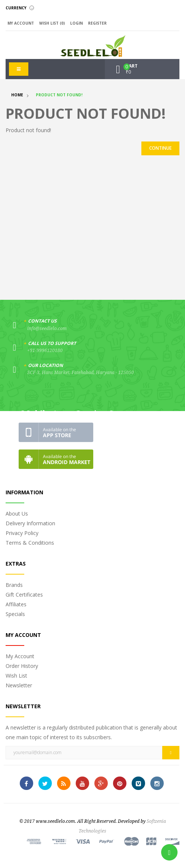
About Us (17, 514)
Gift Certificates (24, 595)
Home (17, 95)
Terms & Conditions (30, 543)
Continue (160, 148)
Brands (14, 585)
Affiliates (16, 604)
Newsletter (19, 685)
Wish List (16, 676)
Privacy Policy (22, 533)
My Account (20, 656)
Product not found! (59, 95)
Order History (22, 666)
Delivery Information (30, 523)
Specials (15, 614)
